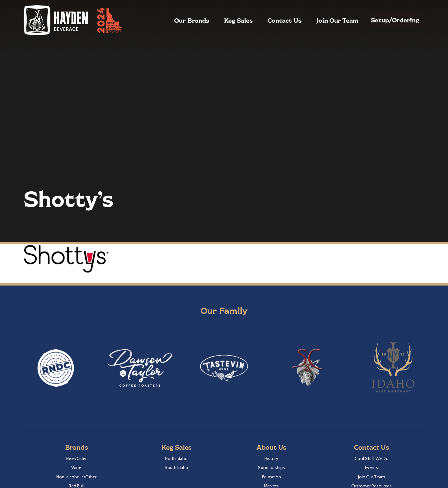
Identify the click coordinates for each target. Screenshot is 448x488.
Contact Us (270, 20)
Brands (76, 447)
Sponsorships (271, 467)
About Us (271, 447)
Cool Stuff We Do (372, 458)
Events (371, 467)
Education (271, 477)
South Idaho (176, 467)
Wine (76, 467)
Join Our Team (323, 20)
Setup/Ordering (388, 20)
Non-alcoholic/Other (76, 477)
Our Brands (177, 20)
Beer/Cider (76, 458)
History (271, 458)
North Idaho (176, 458)
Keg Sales (224, 20)
